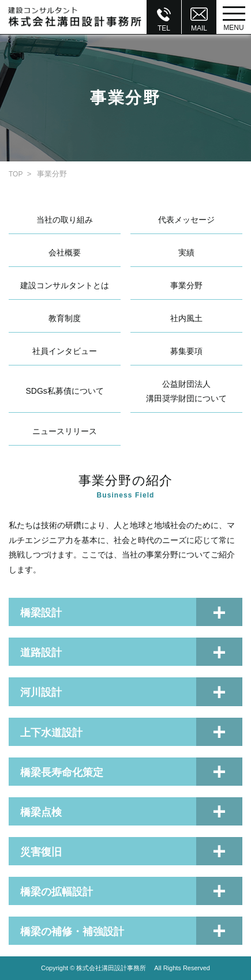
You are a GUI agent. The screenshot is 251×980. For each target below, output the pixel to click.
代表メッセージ (186, 220)
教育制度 (65, 318)
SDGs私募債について (65, 391)
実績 (186, 252)
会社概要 (65, 252)
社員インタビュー (65, 351)
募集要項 (186, 351)
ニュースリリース (65, 431)
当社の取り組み (65, 220)
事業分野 (186, 285)
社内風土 (186, 318)
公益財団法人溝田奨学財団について (186, 391)
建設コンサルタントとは (65, 285)
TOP (16, 174)
